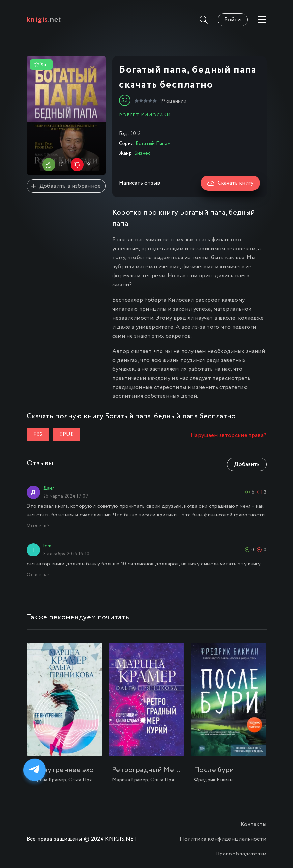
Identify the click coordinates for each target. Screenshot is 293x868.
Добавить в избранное (66, 186)
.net (44, 20)
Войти (233, 20)
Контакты (254, 824)
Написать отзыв (139, 183)
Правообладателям (241, 854)
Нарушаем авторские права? (229, 435)
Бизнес (143, 153)
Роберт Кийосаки (145, 115)
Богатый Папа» (153, 144)
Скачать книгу (230, 183)
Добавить (247, 464)
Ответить (38, 525)
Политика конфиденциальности (223, 839)
